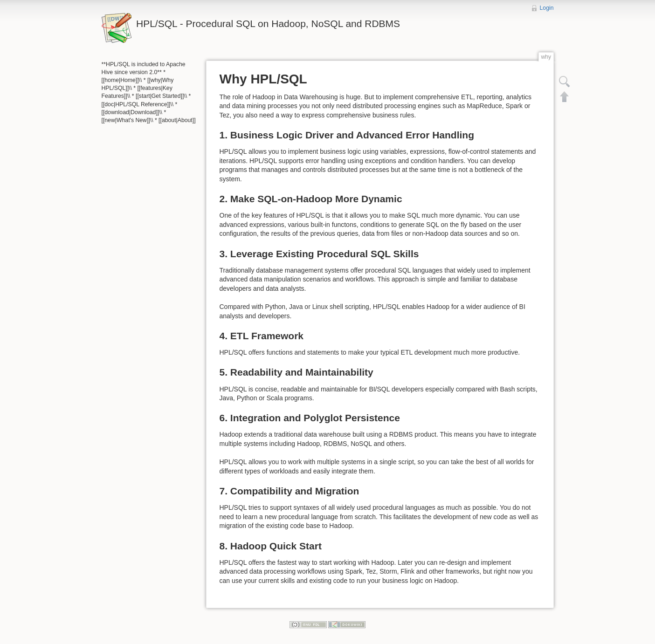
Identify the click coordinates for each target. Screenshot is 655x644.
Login (547, 8)
